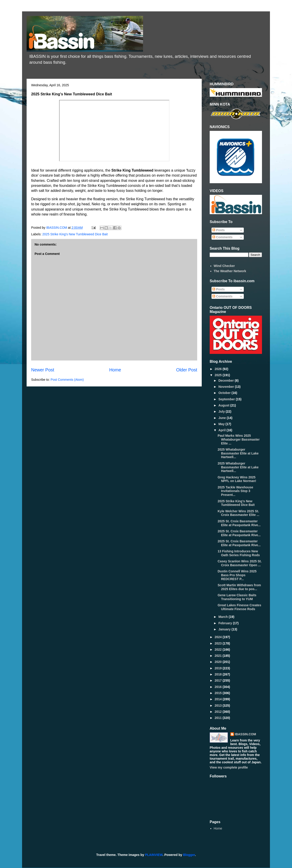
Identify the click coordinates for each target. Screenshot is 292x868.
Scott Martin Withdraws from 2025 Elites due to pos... (239, 587)
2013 (219, 706)
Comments (222, 237)
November (227, 387)
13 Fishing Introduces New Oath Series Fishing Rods (239, 553)
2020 (219, 662)
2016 (219, 687)
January (225, 629)
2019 (219, 668)
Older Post (187, 370)
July (222, 411)
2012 (219, 712)
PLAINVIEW (154, 855)
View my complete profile (229, 767)
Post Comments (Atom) (67, 380)
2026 (219, 369)
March (223, 617)
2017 (219, 680)
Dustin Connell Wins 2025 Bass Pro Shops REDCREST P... (237, 575)
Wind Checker (224, 266)
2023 (219, 643)
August (224, 405)
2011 (219, 718)
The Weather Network (230, 271)
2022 (219, 650)
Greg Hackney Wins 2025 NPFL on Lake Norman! (237, 479)
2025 (219, 375)
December (227, 381)
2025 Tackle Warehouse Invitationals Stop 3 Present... (235, 491)
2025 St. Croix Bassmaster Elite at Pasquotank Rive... (239, 523)
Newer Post (43, 370)
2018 (219, 674)
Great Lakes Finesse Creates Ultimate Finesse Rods (239, 607)
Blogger (189, 855)
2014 (219, 699)
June (223, 418)
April (222, 430)
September (227, 399)
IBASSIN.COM (57, 228)
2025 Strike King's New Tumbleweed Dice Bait (75, 234)
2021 (219, 656)
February (226, 623)
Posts (219, 230)
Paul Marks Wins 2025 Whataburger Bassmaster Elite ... (239, 439)
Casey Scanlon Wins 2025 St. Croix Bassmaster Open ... (240, 563)
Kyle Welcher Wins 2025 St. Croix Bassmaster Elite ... (238, 513)
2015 (219, 693)
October (225, 393)
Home (115, 370)
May (222, 424)
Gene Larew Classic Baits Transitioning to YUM (237, 597)
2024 (219, 637)
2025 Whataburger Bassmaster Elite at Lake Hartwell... (238, 453)
